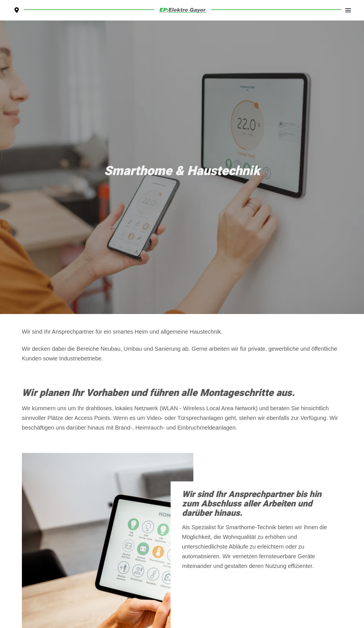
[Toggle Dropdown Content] (348, 10)
